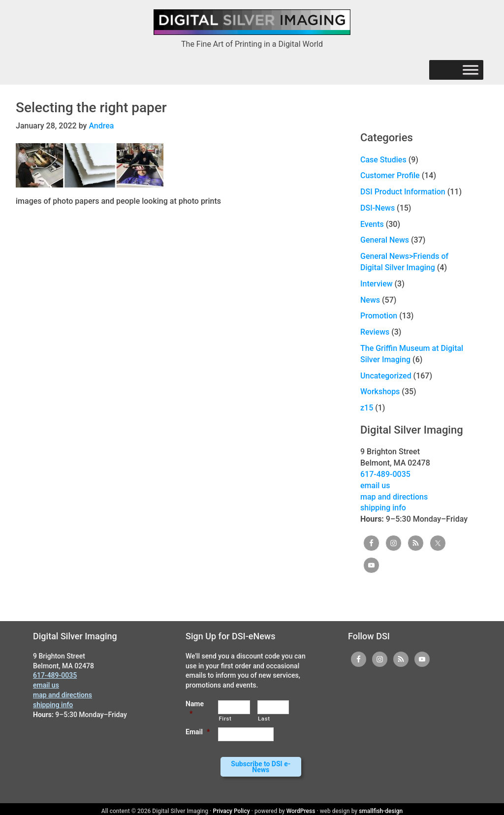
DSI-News (378, 208)
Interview (377, 284)
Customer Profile (390, 175)
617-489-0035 (385, 474)
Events (372, 224)
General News (385, 240)
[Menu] (471, 70)
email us (375, 486)
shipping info (383, 508)
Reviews (375, 332)
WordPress (301, 807)
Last (264, 719)
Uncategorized (386, 376)
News (370, 300)
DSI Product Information (403, 192)
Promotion (379, 316)
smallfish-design (381, 807)
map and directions (394, 497)
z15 (367, 408)
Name (195, 709)
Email (198, 732)
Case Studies (383, 160)
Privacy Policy (232, 807)
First (225, 719)
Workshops (380, 392)
